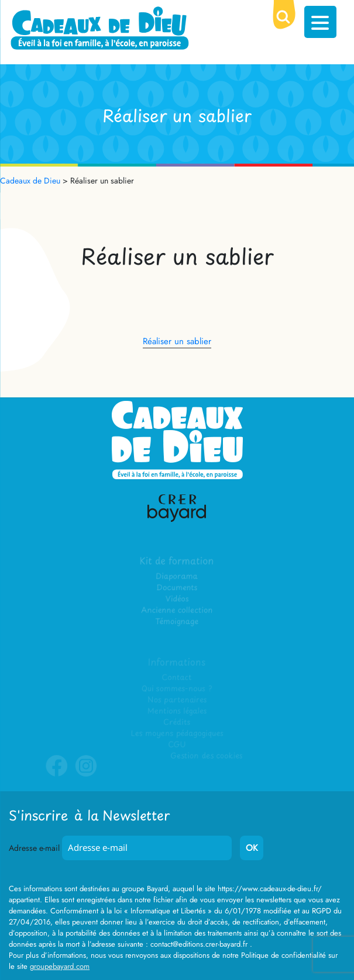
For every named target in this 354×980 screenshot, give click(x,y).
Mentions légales (177, 711)
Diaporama (177, 577)
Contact (177, 678)
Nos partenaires (177, 700)
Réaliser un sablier (177, 341)
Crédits (177, 722)
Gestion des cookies (206, 756)
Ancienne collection (177, 610)
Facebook (57, 774)
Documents (177, 588)
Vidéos (177, 599)
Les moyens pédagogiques (177, 733)
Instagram (87, 774)
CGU (177, 744)
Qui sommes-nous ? (177, 689)
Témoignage (177, 622)
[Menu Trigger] (320, 22)
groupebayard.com (60, 966)
